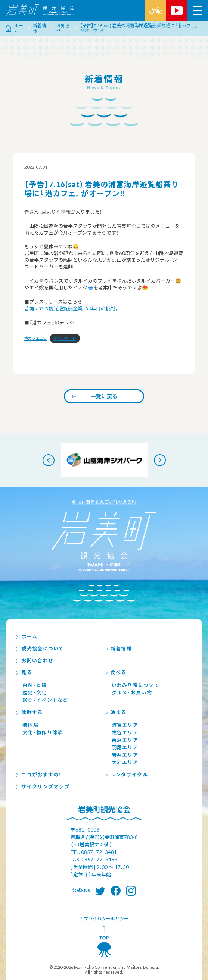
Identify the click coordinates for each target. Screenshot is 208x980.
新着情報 (118, 648)
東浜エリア (125, 740)
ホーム (26, 637)
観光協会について (40, 648)
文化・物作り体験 (43, 732)
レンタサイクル (126, 775)
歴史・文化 (35, 692)
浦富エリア (125, 725)
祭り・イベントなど (45, 700)
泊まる (115, 712)
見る (24, 672)
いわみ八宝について (136, 685)
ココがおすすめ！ (38, 775)
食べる (115, 672)
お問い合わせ (34, 660)
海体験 (30, 725)
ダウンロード (65, 339)
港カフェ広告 (35, 339)
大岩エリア (125, 762)
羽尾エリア (125, 747)
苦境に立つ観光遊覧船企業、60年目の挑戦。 (72, 308)
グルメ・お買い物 (132, 692)
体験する (29, 712)
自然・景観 (35, 685)
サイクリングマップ (42, 786)
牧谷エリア (125, 732)
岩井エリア (125, 755)
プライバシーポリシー (106, 919)
